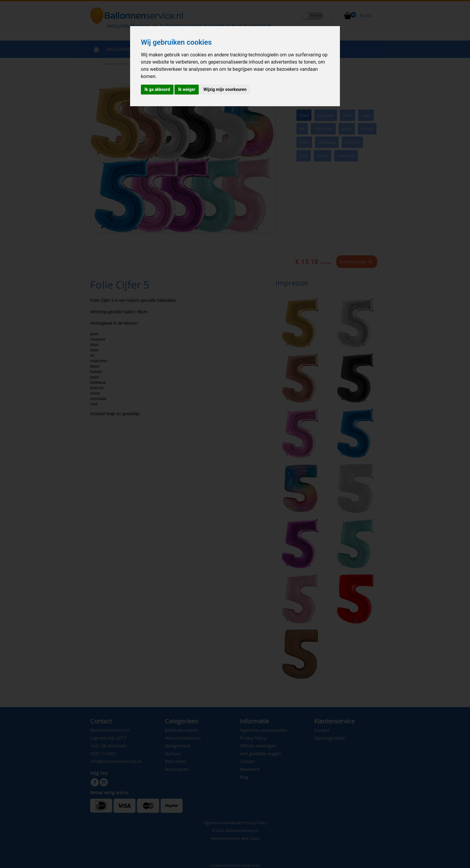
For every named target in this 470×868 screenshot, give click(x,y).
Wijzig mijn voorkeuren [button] (225, 89)
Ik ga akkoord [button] (157, 89)
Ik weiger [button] (187, 89)
